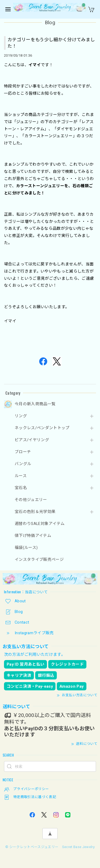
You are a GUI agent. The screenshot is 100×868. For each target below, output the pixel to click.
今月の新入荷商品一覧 (35, 404)
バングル (23, 464)
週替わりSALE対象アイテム (40, 524)
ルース (21, 476)
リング (21, 416)
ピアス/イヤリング (32, 440)
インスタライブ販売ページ (39, 560)
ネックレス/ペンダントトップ (42, 428)
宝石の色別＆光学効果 (35, 512)
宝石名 (21, 488)
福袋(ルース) (26, 548)
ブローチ (23, 452)
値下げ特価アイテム (33, 536)
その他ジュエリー (31, 500)
